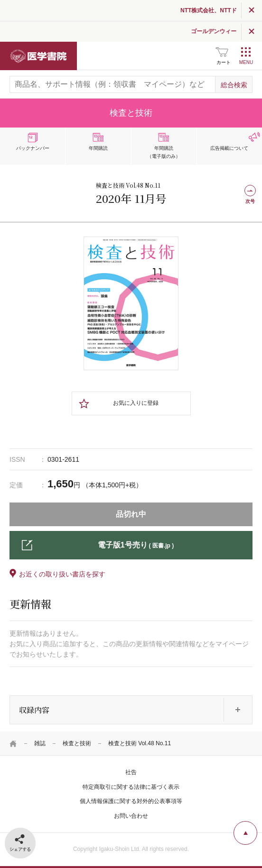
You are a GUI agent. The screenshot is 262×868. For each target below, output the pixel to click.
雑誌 (40, 743)
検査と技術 (77, 743)
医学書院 (38, 56)
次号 (250, 201)
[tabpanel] (131, 303)
